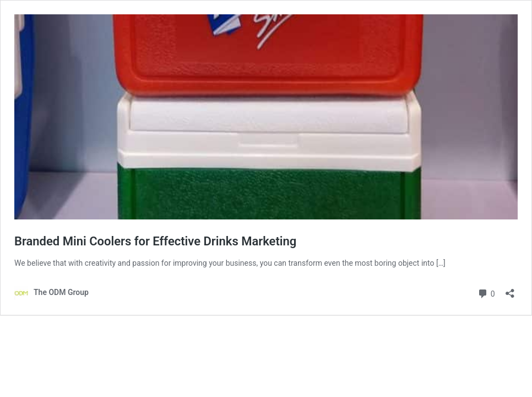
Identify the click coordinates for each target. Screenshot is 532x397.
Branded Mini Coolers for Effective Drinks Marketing (155, 241)
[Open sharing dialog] (510, 290)
